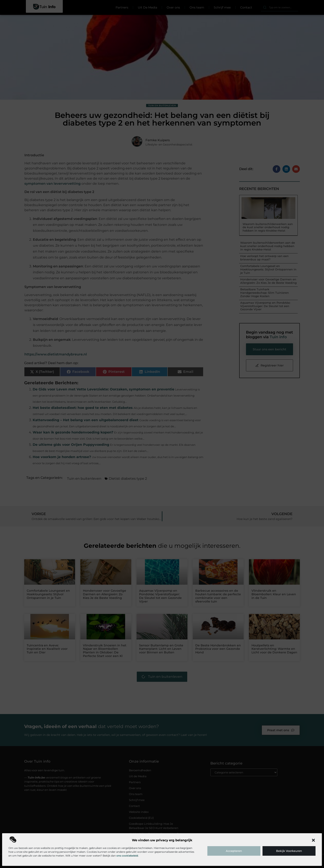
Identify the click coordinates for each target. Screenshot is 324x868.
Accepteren (234, 851)
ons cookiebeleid (127, 856)
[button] (313, 840)
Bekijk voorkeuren (289, 851)
